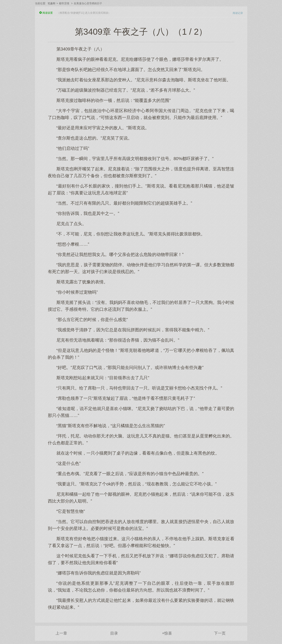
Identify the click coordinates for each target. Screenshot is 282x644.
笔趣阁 (51, 3)
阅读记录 (238, 13)
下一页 (220, 633)
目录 (114, 633)
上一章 (61, 633)
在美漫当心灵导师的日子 (88, 3)
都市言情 (64, 3)
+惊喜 (167, 633)
